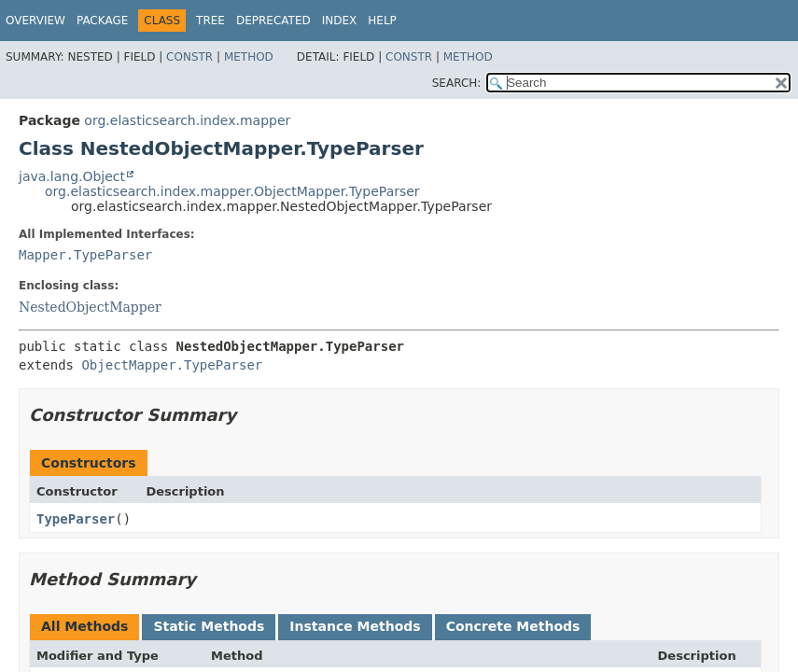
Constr (189, 57)
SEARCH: (457, 83)
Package (102, 21)
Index (340, 21)
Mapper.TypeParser (85, 255)
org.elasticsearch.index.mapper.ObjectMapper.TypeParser (232, 191)
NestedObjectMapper (90, 307)
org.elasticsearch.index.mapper (187, 120)
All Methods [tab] (84, 626)
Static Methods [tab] (209, 626)
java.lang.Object (72, 176)
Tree (210, 21)
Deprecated (273, 21)
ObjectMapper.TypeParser (172, 365)
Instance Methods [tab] (355, 626)
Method (249, 57)
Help (382, 21)
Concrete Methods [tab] (513, 626)
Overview (35, 21)
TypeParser (76, 519)
